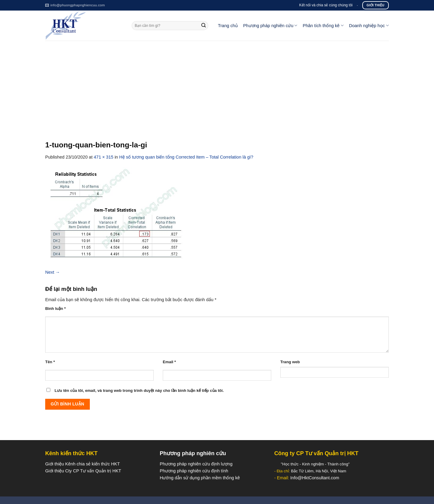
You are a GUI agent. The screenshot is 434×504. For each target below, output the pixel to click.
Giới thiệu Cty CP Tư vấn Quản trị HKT (83, 471)
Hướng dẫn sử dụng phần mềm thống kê (200, 478)
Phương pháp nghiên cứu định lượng (196, 464)
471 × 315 (104, 157)
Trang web (290, 362)
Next (53, 272)
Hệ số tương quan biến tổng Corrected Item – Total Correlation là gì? (186, 157)
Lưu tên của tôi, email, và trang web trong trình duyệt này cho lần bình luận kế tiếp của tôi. (139, 391)
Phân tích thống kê (323, 25)
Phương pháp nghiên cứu (270, 25)
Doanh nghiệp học (369, 25)
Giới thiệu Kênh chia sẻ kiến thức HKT (83, 464)
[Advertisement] (217, 86)
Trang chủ (228, 26)
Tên (50, 362)
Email (169, 362)
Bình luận (55, 309)
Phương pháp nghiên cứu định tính (194, 471)
